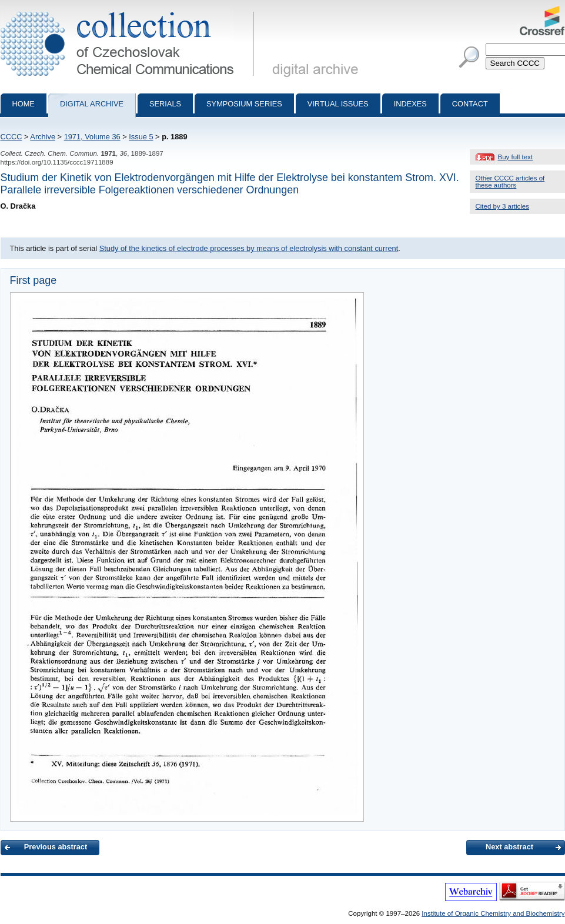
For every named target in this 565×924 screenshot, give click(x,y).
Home (24, 104)
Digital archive (92, 104)
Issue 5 (141, 137)
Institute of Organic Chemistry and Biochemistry (493, 913)
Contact (470, 104)
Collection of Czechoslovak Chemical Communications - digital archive (130, 11)
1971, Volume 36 (92, 137)
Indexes (410, 104)
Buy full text (516, 157)
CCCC (11, 137)
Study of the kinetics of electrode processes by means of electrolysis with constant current (249, 248)
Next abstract (509, 847)
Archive (43, 137)
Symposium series (244, 104)
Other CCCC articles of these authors (510, 182)
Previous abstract (56, 847)
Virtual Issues (338, 104)
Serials (165, 104)
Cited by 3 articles (503, 206)
